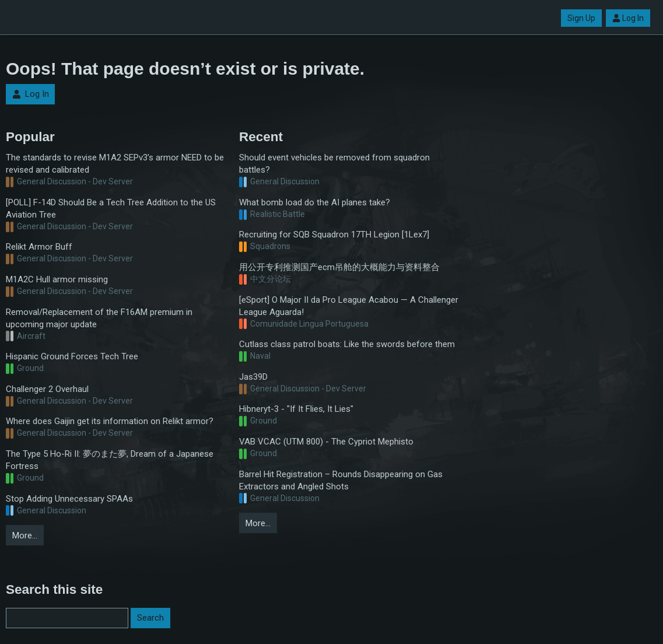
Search (150, 618)
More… (25, 535)
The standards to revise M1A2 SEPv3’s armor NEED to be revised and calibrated (115, 164)
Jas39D (253, 377)
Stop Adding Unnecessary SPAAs (69, 499)
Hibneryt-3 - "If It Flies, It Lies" (296, 409)
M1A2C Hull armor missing (57, 279)
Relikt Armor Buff (39, 247)
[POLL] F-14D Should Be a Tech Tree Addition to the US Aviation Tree (111, 209)
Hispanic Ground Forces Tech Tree (72, 356)
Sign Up (581, 18)
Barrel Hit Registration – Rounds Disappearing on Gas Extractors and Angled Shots (341, 480)
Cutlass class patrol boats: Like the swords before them (347, 344)
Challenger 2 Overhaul (47, 389)
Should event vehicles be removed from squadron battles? (334, 164)
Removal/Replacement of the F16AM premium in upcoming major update (99, 318)
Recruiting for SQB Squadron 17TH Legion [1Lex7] (334, 235)
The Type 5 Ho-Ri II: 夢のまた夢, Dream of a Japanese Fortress (110, 460)
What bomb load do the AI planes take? (315, 202)
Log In (628, 18)
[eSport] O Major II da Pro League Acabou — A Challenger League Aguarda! (349, 306)
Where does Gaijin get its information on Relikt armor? (110, 421)
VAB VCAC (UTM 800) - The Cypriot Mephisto (326, 442)
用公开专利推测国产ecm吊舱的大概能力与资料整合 (339, 267)
